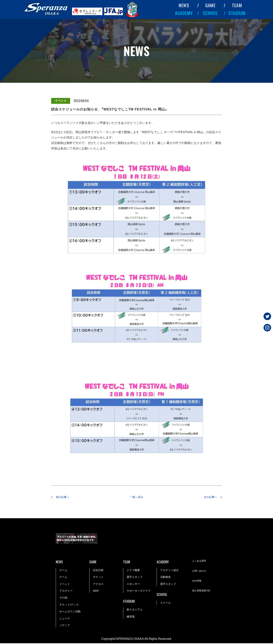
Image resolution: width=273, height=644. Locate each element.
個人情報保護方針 (203, 592)
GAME (211, 5)
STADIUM (237, 13)
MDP (96, 592)
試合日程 (98, 571)
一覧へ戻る (136, 497)
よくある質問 (200, 562)
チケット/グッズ (69, 605)
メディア (65, 626)
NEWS (184, 5)
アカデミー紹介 (169, 571)
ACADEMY (184, 13)
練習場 (131, 617)
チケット (98, 578)
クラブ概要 (133, 571)
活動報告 (166, 578)
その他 (63, 598)
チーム (63, 571)
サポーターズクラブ (139, 592)
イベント (65, 585)
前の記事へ (65, 497)
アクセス (98, 585)
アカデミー (66, 592)
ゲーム (63, 578)
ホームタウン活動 (70, 612)
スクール (166, 603)
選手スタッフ (135, 578)
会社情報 (198, 582)
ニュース (65, 619)
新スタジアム (135, 610)
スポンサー (133, 585)
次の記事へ (208, 497)
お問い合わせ (200, 572)
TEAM (237, 5)
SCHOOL (210, 13)
